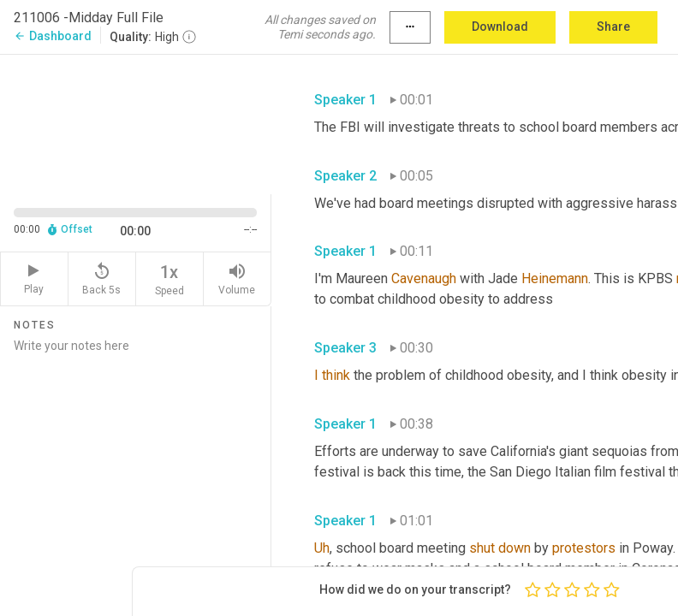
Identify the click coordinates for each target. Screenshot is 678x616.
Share (613, 27)
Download (500, 27)
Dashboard (53, 36)
